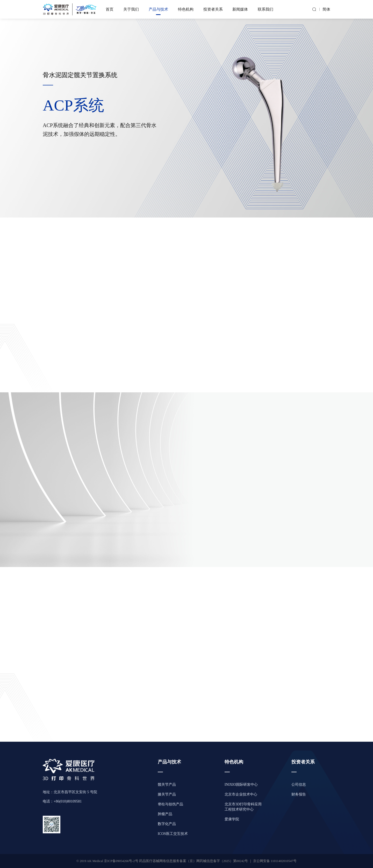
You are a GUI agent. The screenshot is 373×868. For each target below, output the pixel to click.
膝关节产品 (167, 794)
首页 (110, 9)
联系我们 (266, 9)
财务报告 (299, 794)
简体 (326, 9)
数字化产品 (167, 824)
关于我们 (131, 9)
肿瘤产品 (165, 814)
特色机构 (186, 9)
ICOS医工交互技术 (173, 834)
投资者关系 (213, 9)
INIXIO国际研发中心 (241, 785)
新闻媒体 (240, 9)
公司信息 (299, 785)
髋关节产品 (167, 785)
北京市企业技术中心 (241, 794)
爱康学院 (232, 819)
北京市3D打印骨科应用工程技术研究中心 (243, 807)
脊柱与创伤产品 (170, 804)
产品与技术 (158, 9)
